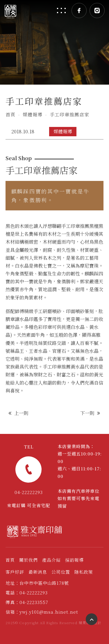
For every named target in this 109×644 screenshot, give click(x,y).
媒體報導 (33, 115)
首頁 (10, 115)
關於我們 (28, 560)
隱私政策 (84, 572)
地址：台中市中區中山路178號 (37, 583)
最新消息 (38, 572)
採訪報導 (74, 560)
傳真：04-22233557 (27, 602)
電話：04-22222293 (27, 592)
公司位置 (61, 572)
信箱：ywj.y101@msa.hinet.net (42, 612)
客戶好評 (15, 572)
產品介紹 (51, 560)
